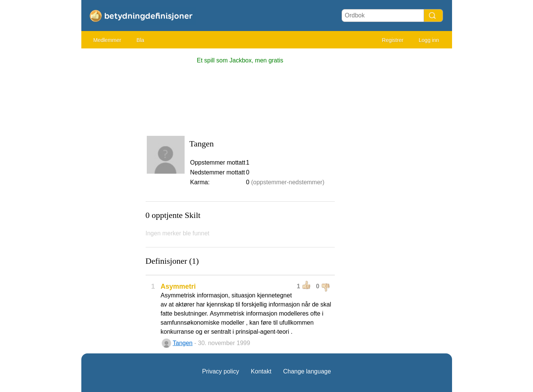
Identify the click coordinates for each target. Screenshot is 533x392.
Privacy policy (221, 371)
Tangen (183, 343)
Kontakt (261, 371)
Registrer (393, 40)
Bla (140, 40)
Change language (307, 371)
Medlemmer (107, 40)
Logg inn (429, 40)
